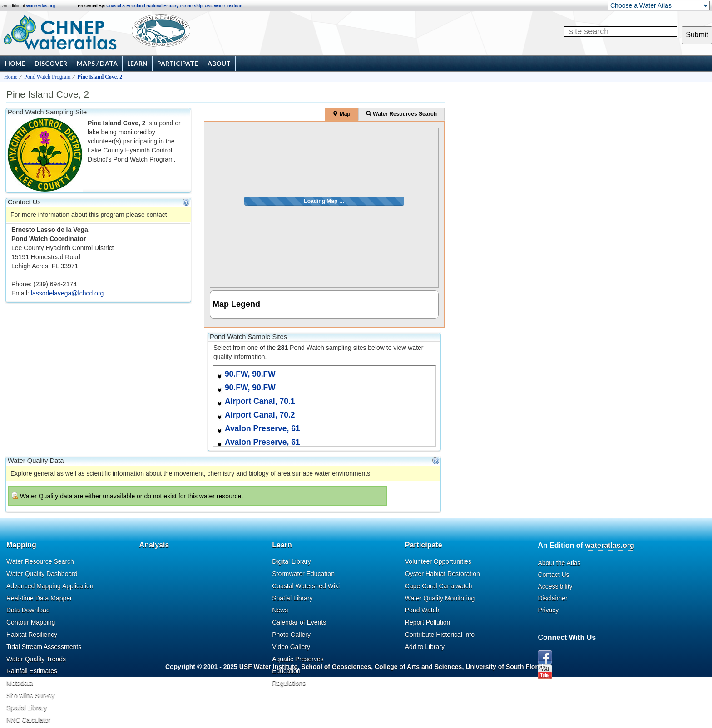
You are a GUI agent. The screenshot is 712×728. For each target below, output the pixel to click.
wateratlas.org (609, 545)
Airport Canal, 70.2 (260, 415)
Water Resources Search (401, 114)
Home (15, 63)
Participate (178, 63)
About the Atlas (559, 563)
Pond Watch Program (47, 77)
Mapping (21, 545)
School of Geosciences (336, 667)
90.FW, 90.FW (250, 374)
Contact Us (553, 575)
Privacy (548, 610)
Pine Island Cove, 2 (100, 77)
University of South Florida (506, 667)
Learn (137, 63)
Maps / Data (97, 63)
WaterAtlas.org (41, 6)
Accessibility (555, 586)
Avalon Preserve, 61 (262, 428)
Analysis (154, 545)
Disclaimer (552, 598)
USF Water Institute (224, 6)
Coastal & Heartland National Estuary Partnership (154, 6)
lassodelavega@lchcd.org (67, 293)
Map (341, 114)
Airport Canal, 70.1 (260, 401)
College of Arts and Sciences (418, 667)
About (219, 63)
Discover (51, 63)
